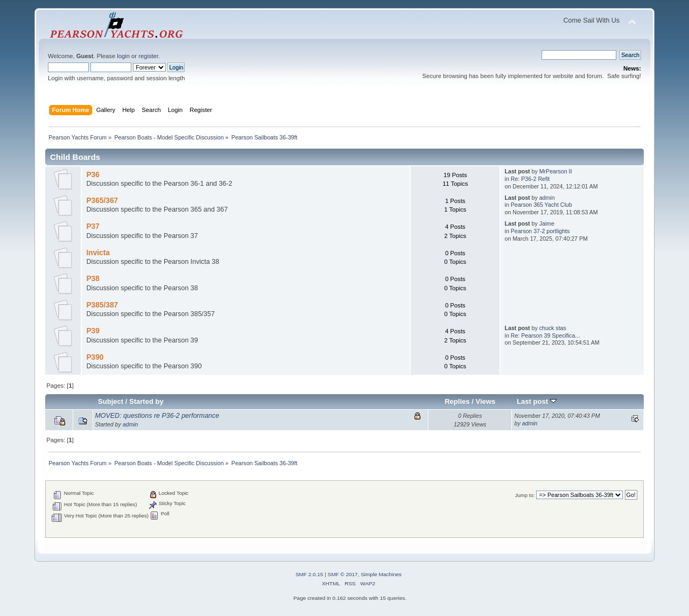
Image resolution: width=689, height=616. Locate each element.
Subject (111, 401)
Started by (146, 401)
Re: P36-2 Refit (530, 179)
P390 (95, 357)
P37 (93, 226)
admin (547, 198)
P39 (93, 331)
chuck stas (553, 328)
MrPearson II (556, 171)
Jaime (547, 223)
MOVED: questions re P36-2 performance (157, 416)
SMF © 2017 (343, 574)
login (123, 56)
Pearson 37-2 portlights (540, 231)
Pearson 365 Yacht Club (542, 205)
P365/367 (102, 201)
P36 (93, 175)
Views (485, 401)
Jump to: (525, 495)
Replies (457, 401)
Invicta (98, 253)
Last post (537, 401)
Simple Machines (381, 574)
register (148, 56)
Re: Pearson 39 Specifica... (545, 335)
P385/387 (102, 305)
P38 (93, 279)
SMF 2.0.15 (310, 574)
